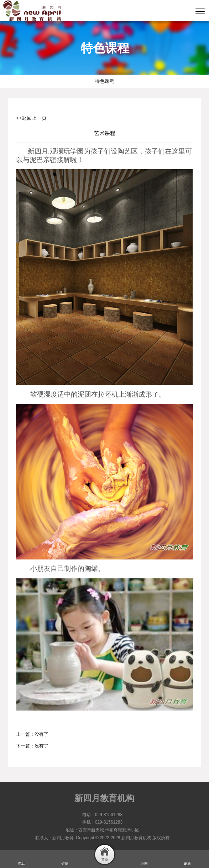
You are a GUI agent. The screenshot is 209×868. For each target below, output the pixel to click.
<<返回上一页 (31, 118)
